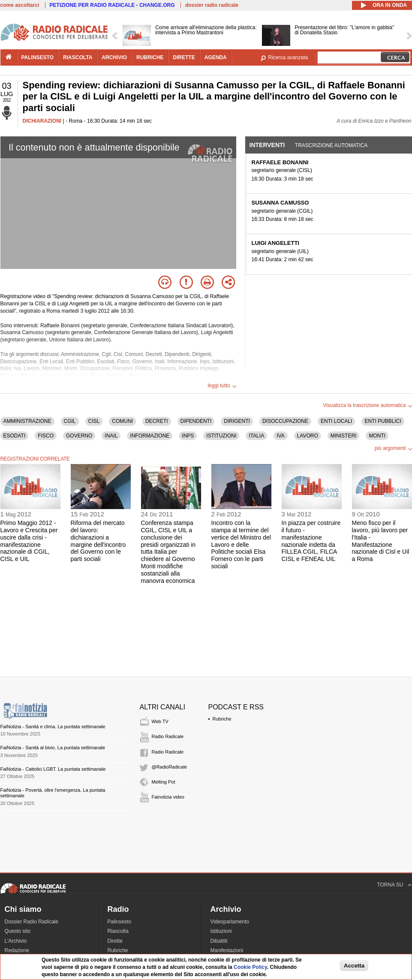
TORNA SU (390, 885)
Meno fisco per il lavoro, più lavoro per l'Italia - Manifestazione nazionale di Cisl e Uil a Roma (381, 541)
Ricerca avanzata (288, 57)
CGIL (70, 421)
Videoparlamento (230, 922)
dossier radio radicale (212, 5)
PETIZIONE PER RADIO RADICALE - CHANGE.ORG (112, 5)
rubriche (150, 57)
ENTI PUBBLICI (383, 421)
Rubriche (222, 719)
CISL (94, 421)
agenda (216, 57)
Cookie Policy (250, 967)
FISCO (46, 436)
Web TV (160, 721)
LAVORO (308, 436)
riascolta (78, 57)
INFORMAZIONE (150, 436)
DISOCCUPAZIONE (285, 421)
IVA (280, 436)
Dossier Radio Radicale (32, 922)
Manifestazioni (227, 950)
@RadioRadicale (170, 767)
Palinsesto (119, 922)
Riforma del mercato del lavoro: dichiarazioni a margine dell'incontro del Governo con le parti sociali (98, 541)
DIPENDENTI (196, 421)
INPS (188, 436)
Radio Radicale (168, 736)
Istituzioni (221, 931)
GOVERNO (79, 436)
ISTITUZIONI (221, 436)
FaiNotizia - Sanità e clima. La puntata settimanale (53, 727)
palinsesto (38, 57)
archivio (114, 57)
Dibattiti (219, 941)
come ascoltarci (20, 5)
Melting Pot (164, 782)
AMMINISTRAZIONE (27, 421)
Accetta (354, 966)
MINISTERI (344, 436)
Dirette (115, 941)
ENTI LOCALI (336, 421)
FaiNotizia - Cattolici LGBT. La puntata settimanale (53, 769)
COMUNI (122, 421)
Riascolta (118, 931)
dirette (184, 57)
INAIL (111, 436)
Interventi (267, 145)
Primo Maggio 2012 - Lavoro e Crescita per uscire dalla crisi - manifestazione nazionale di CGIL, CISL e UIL (29, 541)
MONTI (377, 436)
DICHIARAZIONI (42, 121)
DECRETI (157, 421)
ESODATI (15, 436)
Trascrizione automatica (331, 145)
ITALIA (256, 436)
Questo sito (18, 931)
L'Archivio (16, 941)
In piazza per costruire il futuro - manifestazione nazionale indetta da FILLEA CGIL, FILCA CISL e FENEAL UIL (311, 541)
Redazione (17, 950)
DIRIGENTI (237, 421)
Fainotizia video (168, 797)
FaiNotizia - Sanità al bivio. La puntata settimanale (53, 748)
